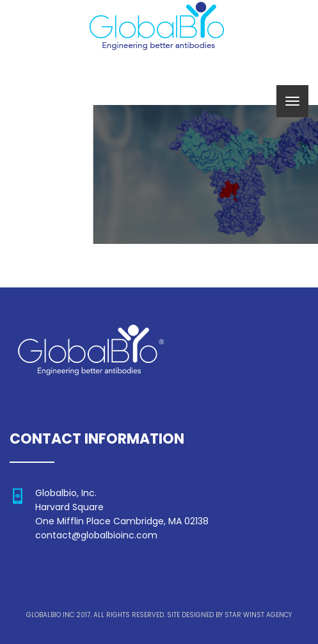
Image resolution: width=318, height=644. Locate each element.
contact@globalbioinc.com (96, 535)
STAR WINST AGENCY (258, 615)
